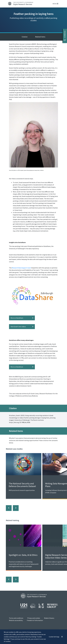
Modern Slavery (49, 618)
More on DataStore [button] (22, 367)
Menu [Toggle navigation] (55, 4)
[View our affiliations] (39, 606)
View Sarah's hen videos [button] (22, 327)
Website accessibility (16, 620)
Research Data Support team (21, 268)
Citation (25, 37)
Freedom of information (35, 620)
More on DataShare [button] (22, 318)
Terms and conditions (16, 618)
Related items (40, 37)
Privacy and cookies (34, 618)
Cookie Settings (54, 637)
